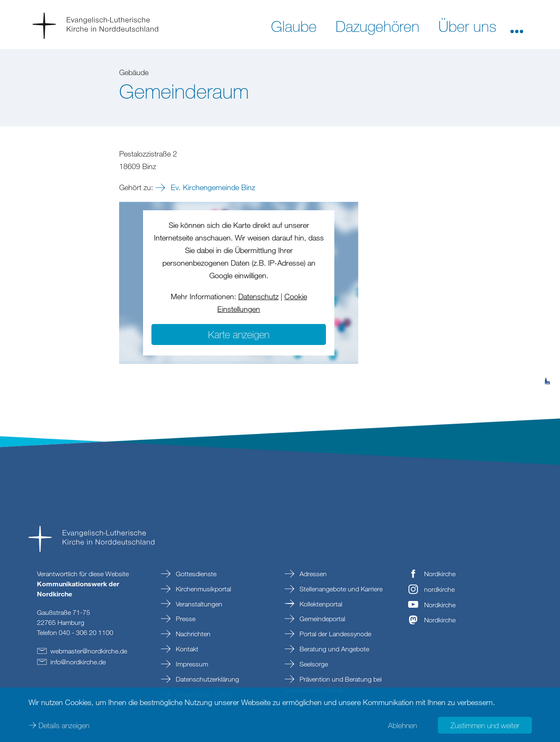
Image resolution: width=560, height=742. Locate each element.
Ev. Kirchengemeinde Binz (212, 187)
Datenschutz (258, 296)
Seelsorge (313, 664)
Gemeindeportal (322, 619)
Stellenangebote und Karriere (340, 589)
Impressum (191, 664)
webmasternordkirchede (89, 651)
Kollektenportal (320, 604)
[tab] (547, 340)
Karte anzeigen (239, 334)
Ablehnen (402, 725)
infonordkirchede (78, 662)
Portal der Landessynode (335, 634)
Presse (185, 619)
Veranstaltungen (198, 604)
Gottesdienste (195, 574)
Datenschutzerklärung (207, 679)
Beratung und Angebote (333, 649)
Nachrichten (192, 634)
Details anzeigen (64, 725)
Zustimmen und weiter (485, 725)
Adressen (312, 574)
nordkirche (439, 589)
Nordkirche (440, 574)
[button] (517, 26)
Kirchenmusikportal (203, 589)
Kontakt (186, 649)
